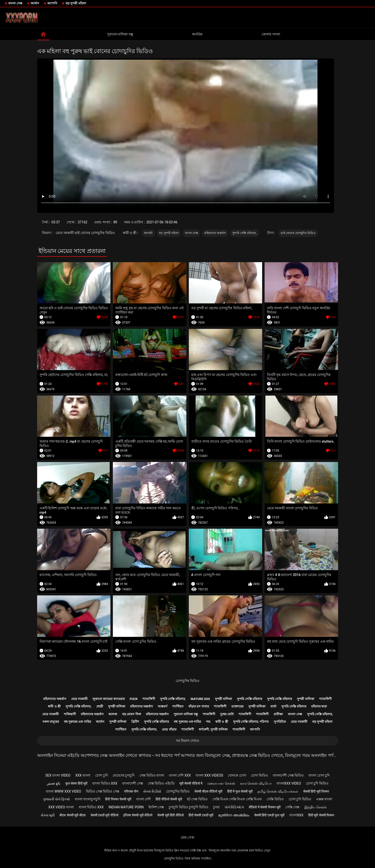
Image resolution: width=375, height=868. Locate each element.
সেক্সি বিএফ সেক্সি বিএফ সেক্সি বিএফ (237, 799)
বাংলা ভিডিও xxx (105, 783)
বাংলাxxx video (289, 783)
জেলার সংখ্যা (271, 34)
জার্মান (35, 3)
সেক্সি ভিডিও (275, 799)
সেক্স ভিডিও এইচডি (161, 783)
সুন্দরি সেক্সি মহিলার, (244, 233)
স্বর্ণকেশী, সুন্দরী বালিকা (213, 729)
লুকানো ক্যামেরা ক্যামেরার (109, 699)
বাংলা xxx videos (209, 775)
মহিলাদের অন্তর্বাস (215, 233)
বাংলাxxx (296, 815)
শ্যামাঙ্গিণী (149, 699)
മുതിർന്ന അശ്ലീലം (234, 815)
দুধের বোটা (227, 714)
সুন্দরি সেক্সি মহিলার (249, 699)
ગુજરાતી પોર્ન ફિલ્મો (56, 799)
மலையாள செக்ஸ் (221, 783)
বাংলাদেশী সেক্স (132, 783)
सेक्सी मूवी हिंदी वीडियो (170, 815)
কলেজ (113, 714)
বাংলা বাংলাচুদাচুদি (87, 799)
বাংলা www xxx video (64, 791)
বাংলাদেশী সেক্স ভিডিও (288, 775)
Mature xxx (200, 699)
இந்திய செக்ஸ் (316, 807)
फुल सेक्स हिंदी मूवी (76, 783)
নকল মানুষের (51, 722)
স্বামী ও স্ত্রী (54, 706)
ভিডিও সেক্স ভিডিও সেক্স (102, 791)
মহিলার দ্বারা (319, 706)
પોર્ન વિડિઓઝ (234, 807)
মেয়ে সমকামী (79, 699)
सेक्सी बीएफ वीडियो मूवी (208, 791)
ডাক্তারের (237, 706)
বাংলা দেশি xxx (180, 775)
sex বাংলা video (58, 775)
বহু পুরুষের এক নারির (77, 722)
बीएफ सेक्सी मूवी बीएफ (72, 815)
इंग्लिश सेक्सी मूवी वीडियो (138, 815)
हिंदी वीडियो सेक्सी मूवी (169, 799)
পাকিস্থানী (70, 714)
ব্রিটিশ (135, 722)
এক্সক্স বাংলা (324, 799)
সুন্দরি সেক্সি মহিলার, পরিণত (251, 722)
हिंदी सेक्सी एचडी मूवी (201, 815)
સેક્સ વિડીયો (152, 791)
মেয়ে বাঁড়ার (169, 729)
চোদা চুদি (101, 775)
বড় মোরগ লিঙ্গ (131, 714)
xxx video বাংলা (61, 807)
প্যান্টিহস (178, 706)
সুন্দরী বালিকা (223, 699)
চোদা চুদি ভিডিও (317, 783)
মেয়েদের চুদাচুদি (124, 775)
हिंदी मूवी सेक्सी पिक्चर (321, 815)
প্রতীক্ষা (278, 714)
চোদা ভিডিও (259, 775)
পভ (208, 722)
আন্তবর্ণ (162, 706)
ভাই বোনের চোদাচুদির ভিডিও (298, 233)
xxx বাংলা (83, 775)
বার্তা (273, 706)
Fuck (133, 699)
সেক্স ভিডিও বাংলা (152, 775)
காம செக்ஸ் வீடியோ (256, 783)
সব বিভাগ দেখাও (187, 741)
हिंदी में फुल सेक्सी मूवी (240, 791)
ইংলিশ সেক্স (156, 807)
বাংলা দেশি (143, 799)
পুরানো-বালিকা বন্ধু (120, 34)
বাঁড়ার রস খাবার (199, 706)
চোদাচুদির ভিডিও (187, 681)
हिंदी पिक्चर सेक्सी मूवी (118, 799)
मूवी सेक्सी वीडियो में (191, 783)
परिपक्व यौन (131, 791)
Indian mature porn (126, 807)
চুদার (216, 807)
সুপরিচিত (280, 722)
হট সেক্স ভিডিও (197, 799)
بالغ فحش (53, 783)
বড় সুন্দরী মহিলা (76, 3)
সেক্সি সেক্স (292, 807)
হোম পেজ (187, 837)
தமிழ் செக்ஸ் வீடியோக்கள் (278, 791)
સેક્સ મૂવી (48, 815)
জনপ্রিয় (197, 34)
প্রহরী (100, 706)
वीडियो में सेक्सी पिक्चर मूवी (265, 807)
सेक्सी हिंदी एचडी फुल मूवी (269, 815)
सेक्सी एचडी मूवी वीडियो (104, 815)
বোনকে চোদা (237, 775)
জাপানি (52, 3)
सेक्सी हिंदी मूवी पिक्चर (316, 791)
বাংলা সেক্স (15, 3)
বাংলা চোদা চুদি (319, 775)
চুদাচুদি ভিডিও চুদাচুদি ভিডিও (188, 807)
